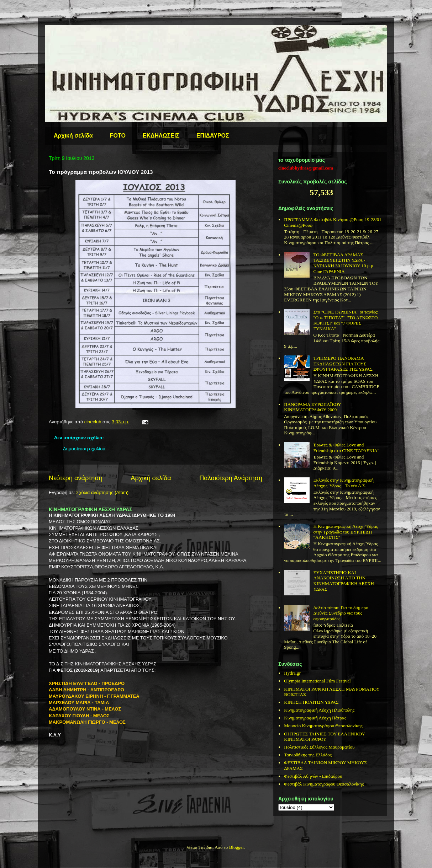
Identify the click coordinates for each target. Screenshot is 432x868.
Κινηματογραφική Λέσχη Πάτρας (315, 718)
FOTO (118, 136)
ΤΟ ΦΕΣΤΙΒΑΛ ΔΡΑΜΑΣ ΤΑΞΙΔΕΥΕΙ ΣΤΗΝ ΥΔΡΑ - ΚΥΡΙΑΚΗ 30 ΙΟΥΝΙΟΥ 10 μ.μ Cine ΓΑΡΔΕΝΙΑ (343, 263)
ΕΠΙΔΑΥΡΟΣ (213, 136)
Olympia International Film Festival (317, 681)
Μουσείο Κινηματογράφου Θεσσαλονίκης (323, 726)
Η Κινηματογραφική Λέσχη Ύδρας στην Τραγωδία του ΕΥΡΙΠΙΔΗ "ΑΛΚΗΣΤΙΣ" (345, 532)
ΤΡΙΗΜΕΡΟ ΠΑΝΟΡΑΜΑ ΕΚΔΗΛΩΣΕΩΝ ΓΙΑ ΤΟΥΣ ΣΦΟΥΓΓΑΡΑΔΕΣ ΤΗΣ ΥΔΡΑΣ (343, 364)
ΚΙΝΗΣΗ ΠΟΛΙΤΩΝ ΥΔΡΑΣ (311, 702)
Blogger (236, 847)
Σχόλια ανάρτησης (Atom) (102, 492)
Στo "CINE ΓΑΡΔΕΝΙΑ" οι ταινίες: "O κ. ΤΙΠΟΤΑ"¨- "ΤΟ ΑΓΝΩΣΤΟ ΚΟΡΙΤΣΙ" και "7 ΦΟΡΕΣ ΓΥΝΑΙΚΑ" (346, 320)
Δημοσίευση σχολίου (84, 449)
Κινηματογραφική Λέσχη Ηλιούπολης (319, 710)
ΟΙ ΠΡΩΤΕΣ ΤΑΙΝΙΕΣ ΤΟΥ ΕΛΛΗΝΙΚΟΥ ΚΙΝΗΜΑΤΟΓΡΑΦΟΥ (324, 737)
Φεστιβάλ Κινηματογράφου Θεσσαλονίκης (324, 784)
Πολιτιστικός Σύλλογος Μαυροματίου (319, 747)
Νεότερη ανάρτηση (76, 478)
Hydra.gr (292, 673)
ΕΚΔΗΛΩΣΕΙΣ (161, 136)
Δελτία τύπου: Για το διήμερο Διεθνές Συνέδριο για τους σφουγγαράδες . (341, 613)
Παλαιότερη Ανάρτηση (231, 478)
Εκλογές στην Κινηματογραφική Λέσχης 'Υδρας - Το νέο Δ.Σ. (343, 483)
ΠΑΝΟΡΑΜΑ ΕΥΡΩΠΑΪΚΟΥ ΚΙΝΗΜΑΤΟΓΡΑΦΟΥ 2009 (312, 407)
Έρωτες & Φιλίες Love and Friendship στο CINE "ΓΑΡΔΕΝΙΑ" (346, 448)
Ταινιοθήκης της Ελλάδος (308, 755)
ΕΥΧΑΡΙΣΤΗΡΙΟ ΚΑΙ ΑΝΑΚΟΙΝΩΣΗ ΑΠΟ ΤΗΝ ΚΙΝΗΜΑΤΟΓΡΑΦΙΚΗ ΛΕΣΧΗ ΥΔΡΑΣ (343, 581)
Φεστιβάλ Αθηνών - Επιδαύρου (313, 776)
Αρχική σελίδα (73, 136)
